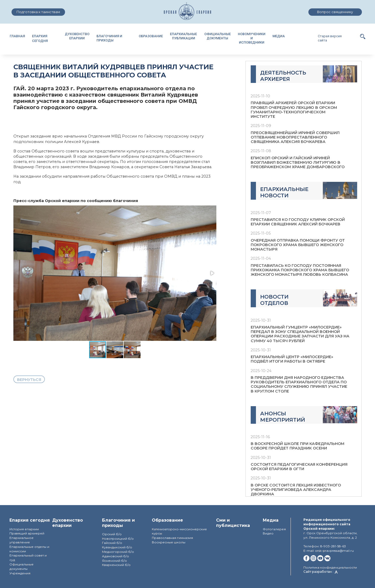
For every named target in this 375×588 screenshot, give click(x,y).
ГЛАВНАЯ (17, 36)
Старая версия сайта (330, 38)
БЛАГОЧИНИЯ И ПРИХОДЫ (109, 38)
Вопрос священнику (335, 12)
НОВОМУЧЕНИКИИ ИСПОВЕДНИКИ (252, 38)
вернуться (29, 380)
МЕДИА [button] (279, 36)
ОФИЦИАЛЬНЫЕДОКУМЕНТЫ (218, 36)
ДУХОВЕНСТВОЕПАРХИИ (77, 36)
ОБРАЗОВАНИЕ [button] (151, 36)
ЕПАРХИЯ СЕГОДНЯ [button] (40, 38)
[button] (363, 36)
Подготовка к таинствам (38, 12)
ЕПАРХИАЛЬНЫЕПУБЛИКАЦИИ (183, 36)
